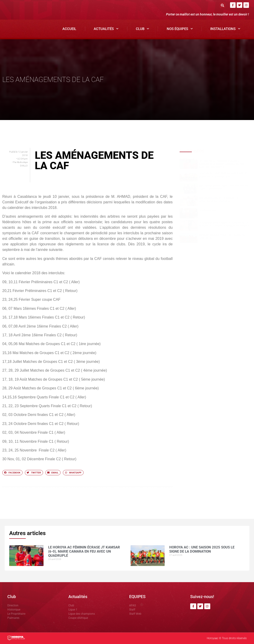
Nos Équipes (180, 29)
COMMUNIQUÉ (207, 211)
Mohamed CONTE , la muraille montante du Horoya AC (218, 200)
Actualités (106, 29)
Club (143, 29)
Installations (225, 29)
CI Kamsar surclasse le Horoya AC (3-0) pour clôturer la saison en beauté (224, 224)
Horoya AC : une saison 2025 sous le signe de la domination (223, 175)
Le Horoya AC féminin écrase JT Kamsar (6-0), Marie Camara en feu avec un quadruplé (221, 164)
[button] (223, 5)
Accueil (69, 29)
